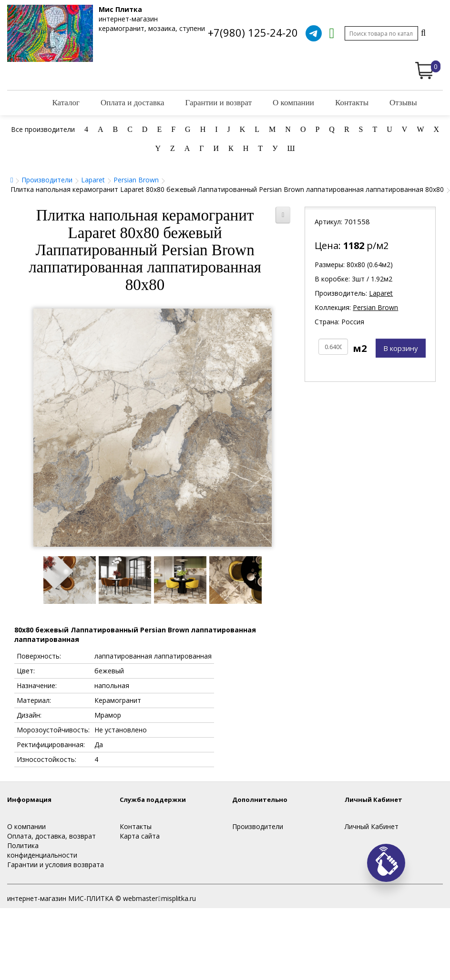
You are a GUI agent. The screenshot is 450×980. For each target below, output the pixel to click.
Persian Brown (136, 180)
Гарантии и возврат (219, 103)
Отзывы (403, 103)
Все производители (43, 129)
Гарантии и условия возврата (56, 865)
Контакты (352, 103)
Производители (47, 180)
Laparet (93, 180)
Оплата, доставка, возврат (51, 836)
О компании (293, 103)
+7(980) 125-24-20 (253, 32)
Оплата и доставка (133, 103)
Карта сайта (140, 836)
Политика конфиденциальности (42, 850)
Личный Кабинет (372, 826)
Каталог (66, 103)
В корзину (401, 348)
